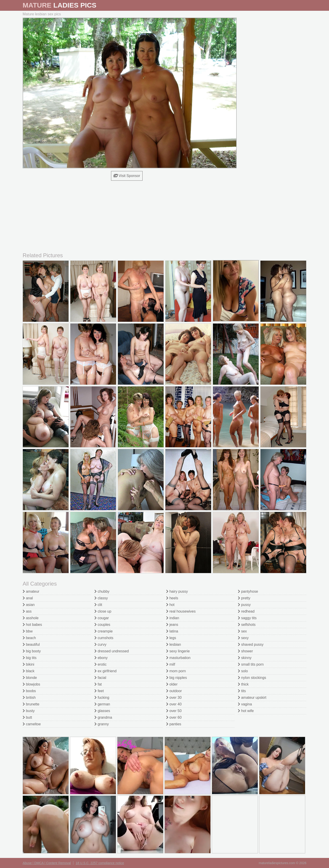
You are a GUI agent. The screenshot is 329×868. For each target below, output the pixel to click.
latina (172, 631)
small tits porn (251, 664)
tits (242, 691)
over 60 (174, 717)
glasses (102, 711)
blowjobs (31, 684)
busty (29, 711)
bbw (28, 631)
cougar (102, 618)
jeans (172, 625)
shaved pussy (251, 644)
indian (173, 618)
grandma (103, 717)
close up (103, 611)
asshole (31, 618)
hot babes (32, 625)
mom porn (176, 671)
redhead (246, 611)
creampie (103, 631)
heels (172, 598)
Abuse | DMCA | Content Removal (47, 863)
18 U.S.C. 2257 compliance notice (100, 863)
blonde (30, 678)
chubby (102, 591)
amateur (31, 591)
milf (171, 664)
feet (99, 691)
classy (101, 598)
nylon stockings (252, 678)
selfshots (247, 625)
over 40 (174, 704)
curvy (100, 644)
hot (170, 605)
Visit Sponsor (127, 176)
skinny (245, 658)
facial (100, 678)
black (29, 671)
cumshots (104, 638)
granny (102, 724)
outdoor (174, 691)
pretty (244, 598)
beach (29, 638)
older (172, 684)
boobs (29, 691)
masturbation (178, 658)
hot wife (246, 711)
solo (243, 671)
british (29, 698)
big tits (30, 658)
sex (242, 631)
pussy (244, 605)
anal (28, 598)
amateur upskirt (252, 698)
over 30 (174, 698)
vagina (245, 704)
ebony (101, 658)
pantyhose (248, 591)
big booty (32, 651)
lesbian (174, 644)
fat (98, 684)
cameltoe (32, 724)
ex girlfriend (105, 671)
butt (27, 717)
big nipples (176, 678)
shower (245, 651)
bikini (28, 664)
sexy (243, 638)
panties (174, 724)
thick (243, 684)
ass (27, 611)
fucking (102, 698)
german (102, 704)
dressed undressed (112, 651)
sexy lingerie (178, 651)
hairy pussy (177, 591)
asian (29, 605)
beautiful (31, 644)
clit (98, 605)
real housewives (181, 611)
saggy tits (247, 618)
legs (171, 638)
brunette (31, 704)
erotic (101, 664)
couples (102, 625)
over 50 (174, 711)
